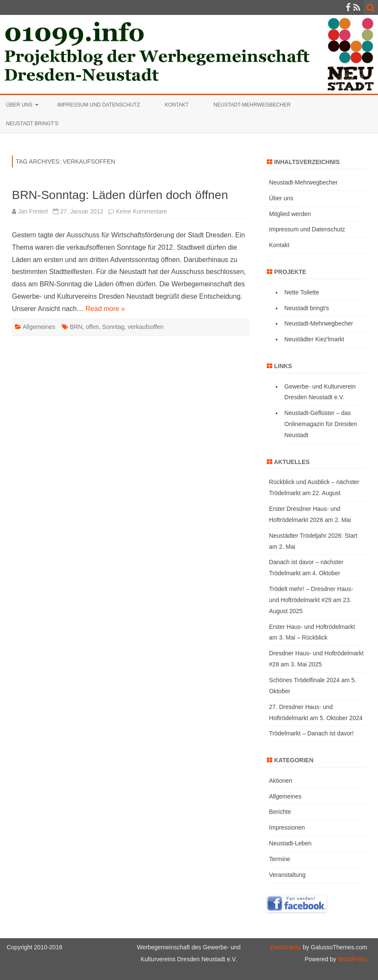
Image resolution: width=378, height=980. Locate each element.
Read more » (105, 309)
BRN (76, 327)
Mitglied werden (290, 214)
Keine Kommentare (141, 211)
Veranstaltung (287, 875)
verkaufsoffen (146, 327)
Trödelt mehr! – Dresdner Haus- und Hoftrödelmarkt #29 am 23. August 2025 (311, 600)
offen (92, 327)
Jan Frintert (33, 211)
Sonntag (113, 327)
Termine (280, 859)
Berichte (280, 812)
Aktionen (280, 781)
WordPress (352, 959)
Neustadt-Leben (290, 843)
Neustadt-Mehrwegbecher (252, 105)
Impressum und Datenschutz (98, 105)
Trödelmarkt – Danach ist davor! (311, 733)
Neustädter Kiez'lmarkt (314, 339)
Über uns (19, 105)
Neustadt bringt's (307, 308)
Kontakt (177, 105)
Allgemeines (39, 327)
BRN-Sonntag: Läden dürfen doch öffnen (120, 195)
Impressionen (287, 827)
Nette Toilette (302, 292)
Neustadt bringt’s (32, 124)
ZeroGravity (286, 947)
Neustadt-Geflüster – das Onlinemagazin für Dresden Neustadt (320, 424)
